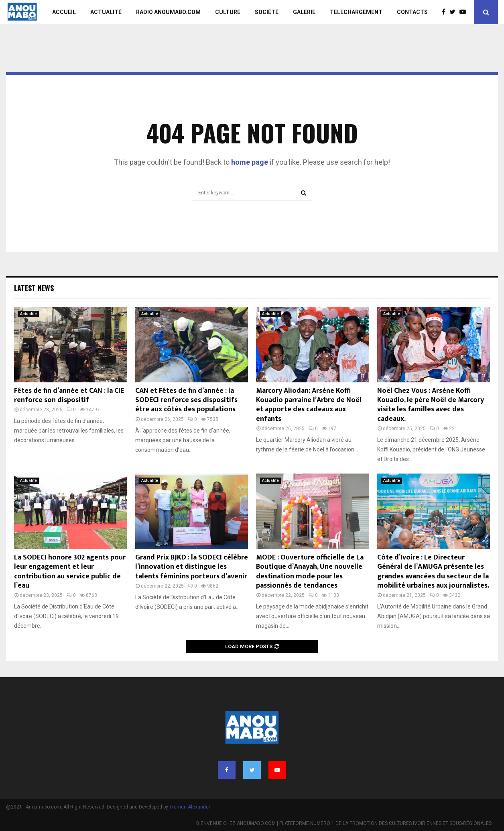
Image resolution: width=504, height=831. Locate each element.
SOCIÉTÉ (267, 12)
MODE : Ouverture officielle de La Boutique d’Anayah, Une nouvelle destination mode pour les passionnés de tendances (310, 572)
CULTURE (228, 12)
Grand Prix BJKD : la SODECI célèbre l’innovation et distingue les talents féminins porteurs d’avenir (192, 567)
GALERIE (304, 12)
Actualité (28, 314)
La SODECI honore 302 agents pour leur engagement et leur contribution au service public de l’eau (70, 572)
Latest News (34, 288)
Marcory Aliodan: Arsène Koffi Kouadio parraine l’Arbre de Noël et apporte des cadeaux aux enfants (309, 405)
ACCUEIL (64, 12)
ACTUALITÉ (106, 12)
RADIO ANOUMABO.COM (168, 12)
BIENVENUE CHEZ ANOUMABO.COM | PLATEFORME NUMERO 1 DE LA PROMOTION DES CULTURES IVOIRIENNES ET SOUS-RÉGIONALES (344, 823)
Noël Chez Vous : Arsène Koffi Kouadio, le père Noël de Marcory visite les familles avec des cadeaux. (431, 405)
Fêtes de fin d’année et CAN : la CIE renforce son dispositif (69, 395)
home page (250, 162)
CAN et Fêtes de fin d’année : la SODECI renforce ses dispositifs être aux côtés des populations (186, 400)
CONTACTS (412, 12)
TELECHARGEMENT (356, 12)
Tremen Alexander (190, 807)
